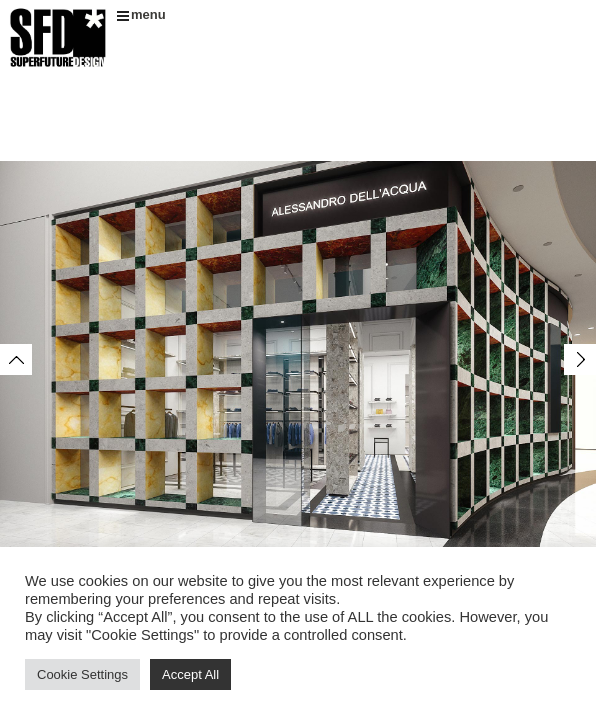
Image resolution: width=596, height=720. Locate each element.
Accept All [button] (190, 674)
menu (141, 14)
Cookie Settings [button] (82, 674)
